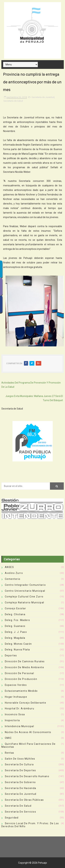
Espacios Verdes (16, 685)
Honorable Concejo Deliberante (26, 703)
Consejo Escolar (16, 608)
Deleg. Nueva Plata (17, 650)
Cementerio (13, 579)
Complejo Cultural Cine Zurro (24, 597)
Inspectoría (12, 720)
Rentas (10, 753)
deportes (11, 655)
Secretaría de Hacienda (21, 788)
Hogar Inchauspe (16, 697)
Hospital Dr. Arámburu (20, 708)
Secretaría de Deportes (20, 770)
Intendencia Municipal (19, 726)
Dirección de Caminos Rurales (25, 661)
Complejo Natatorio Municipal (25, 602)
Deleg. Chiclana (15, 614)
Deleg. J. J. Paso (16, 632)
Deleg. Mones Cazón (18, 644)
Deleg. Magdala (15, 638)
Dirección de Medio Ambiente (25, 667)
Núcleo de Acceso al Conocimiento (28, 732)
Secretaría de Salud (13, 101)
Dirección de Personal (19, 673)
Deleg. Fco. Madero (18, 620)
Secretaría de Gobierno (20, 782)
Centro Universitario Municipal (25, 591)
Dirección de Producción (21, 679)
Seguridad (12, 818)
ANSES (9, 567)
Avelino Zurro (14, 573)
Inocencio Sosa (15, 714)
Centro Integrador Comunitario (25, 585)
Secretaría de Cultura (19, 764)
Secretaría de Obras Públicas (24, 800)
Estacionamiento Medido (21, 691)
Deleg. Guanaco (15, 626)
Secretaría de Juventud (43, 97)
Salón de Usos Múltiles (20, 759)
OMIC (8, 738)
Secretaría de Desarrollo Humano (27, 776)
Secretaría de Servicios (21, 812)
